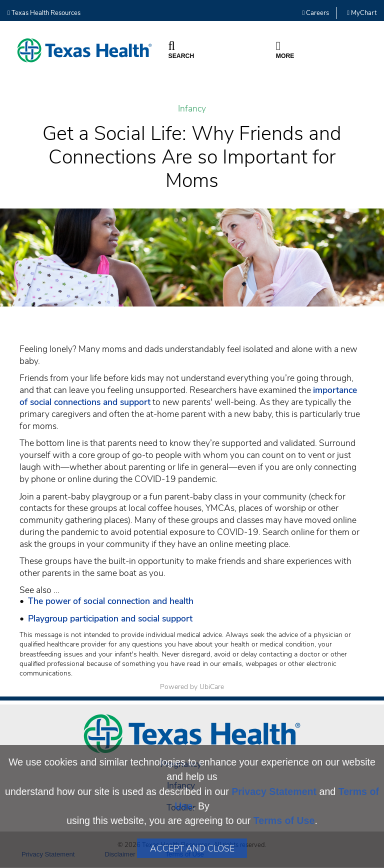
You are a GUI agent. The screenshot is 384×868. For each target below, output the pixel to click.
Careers (316, 13)
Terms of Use (284, 820)
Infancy (192, 109)
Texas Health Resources (44, 13)
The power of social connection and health (111, 601)
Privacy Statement (274, 791)
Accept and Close (192, 848)
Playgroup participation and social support (110, 618)
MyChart (362, 13)
